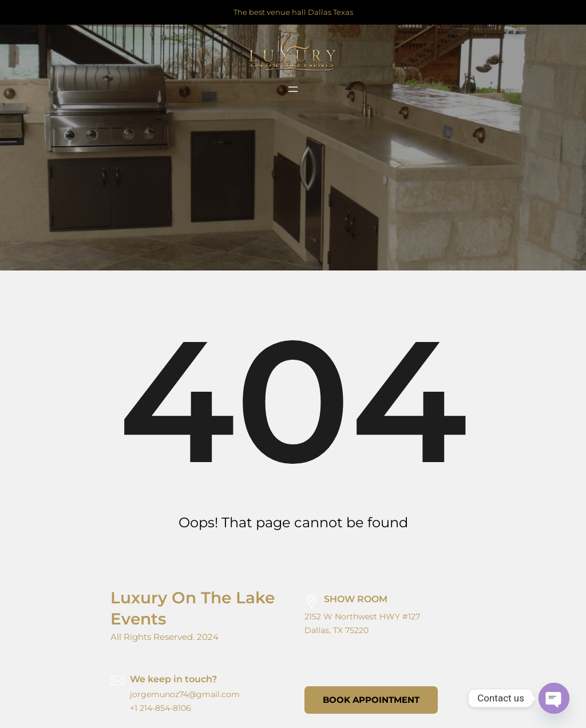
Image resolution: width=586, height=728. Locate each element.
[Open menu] (293, 89)
